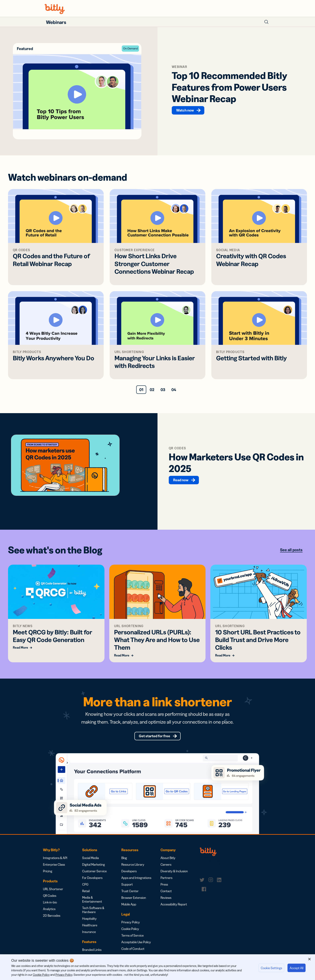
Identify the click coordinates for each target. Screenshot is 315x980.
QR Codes (50, 900)
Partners (166, 882)
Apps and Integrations (136, 882)
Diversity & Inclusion (174, 875)
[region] (157, 967)
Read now (182, 481)
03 (163, 391)
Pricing (48, 875)
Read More (20, 649)
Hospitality (89, 923)
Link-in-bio (50, 906)
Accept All (297, 968)
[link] (203, 884)
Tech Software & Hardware (93, 914)
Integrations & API (55, 862)
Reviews (166, 902)
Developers (129, 875)
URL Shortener (53, 893)
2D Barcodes (52, 920)
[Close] (309, 959)
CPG (85, 888)
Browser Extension (134, 902)
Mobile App (129, 908)
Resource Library (133, 868)
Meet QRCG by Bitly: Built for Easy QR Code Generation (53, 637)
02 (152, 391)
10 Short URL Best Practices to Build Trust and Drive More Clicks (258, 641)
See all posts (291, 551)
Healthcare (90, 929)
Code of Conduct (133, 953)
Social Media (91, 862)
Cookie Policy (130, 933)
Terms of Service (132, 939)
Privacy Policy (131, 926)
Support (127, 888)
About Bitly (168, 862)
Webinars (56, 22)
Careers (166, 868)
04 (174, 391)
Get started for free (154, 739)
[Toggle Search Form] (266, 22)
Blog (124, 862)
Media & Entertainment (92, 903)
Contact (166, 895)
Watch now (186, 111)
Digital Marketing (94, 868)
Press (164, 888)
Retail (86, 895)
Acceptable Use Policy (136, 946)
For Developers (92, 882)
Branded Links (92, 954)
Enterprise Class (54, 868)
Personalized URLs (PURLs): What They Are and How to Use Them (157, 641)
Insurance (89, 936)
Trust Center (130, 895)
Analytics (49, 913)
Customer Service (94, 875)
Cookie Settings (271, 968)
